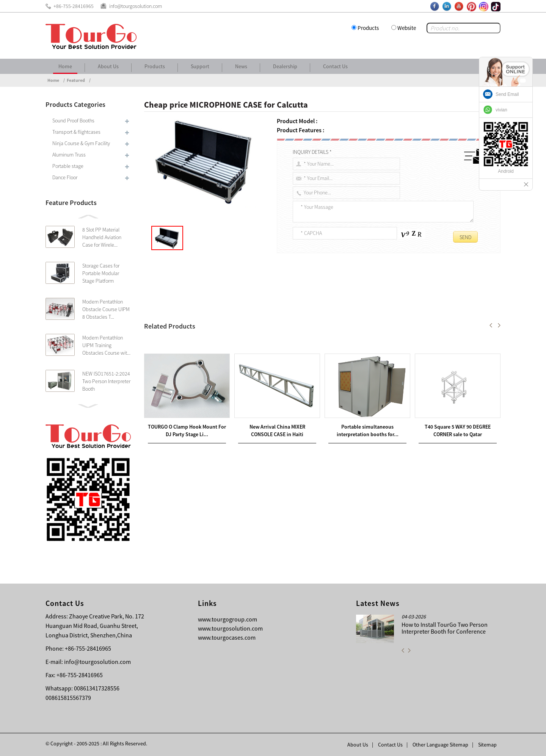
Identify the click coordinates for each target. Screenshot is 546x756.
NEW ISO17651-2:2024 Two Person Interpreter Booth (106, 381)
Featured (76, 80)
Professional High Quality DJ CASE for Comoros (213, 343)
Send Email (507, 94)
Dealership (285, 66)
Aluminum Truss (69, 155)
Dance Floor (65, 177)
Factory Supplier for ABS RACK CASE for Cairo (220, 334)
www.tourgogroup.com (227, 619)
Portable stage (68, 166)
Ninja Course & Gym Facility (81, 143)
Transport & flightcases (76, 132)
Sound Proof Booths (73, 121)
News (241, 66)
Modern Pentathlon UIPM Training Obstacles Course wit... (106, 345)
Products (368, 28)
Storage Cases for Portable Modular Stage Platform (101, 273)
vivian (501, 110)
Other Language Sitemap (440, 745)
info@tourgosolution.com (97, 662)
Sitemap (487, 745)
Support (200, 66)
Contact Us (335, 66)
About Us (108, 66)
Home (65, 66)
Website (407, 28)
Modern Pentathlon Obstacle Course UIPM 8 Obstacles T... (106, 309)
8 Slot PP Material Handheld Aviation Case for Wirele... (102, 237)
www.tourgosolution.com (230, 628)
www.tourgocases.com (227, 637)
